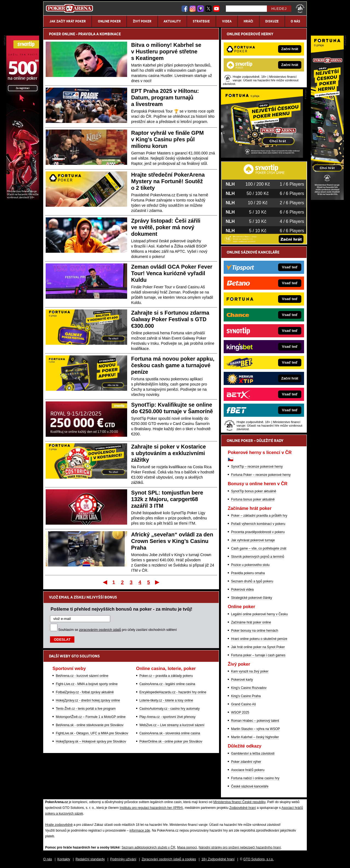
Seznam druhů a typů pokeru (252, 581)
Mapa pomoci (187, 847)
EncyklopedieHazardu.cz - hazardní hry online (173, 692)
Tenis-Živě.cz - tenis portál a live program (86, 709)
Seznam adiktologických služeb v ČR (148, 847)
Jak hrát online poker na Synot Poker (258, 647)
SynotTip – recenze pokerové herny (257, 467)
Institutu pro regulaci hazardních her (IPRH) (151, 808)
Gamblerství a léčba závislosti (253, 754)
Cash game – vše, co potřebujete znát (259, 548)
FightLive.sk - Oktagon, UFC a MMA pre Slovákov (92, 733)
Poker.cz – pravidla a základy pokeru (166, 676)
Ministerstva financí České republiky (239, 802)
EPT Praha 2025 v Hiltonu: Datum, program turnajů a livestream (165, 97)
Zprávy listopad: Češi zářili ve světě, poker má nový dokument (166, 227)
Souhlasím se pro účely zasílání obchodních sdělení (118, 630)
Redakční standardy (90, 859)
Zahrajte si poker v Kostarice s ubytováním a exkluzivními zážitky (169, 453)
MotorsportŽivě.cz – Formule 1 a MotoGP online (91, 717)
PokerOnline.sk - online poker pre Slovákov (171, 741)
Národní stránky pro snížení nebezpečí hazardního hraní (240, 847)
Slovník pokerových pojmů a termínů (258, 557)
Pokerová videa (242, 590)
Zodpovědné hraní (242, 808)
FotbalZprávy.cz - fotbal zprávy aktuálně (85, 692)
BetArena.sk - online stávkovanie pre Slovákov (90, 725)
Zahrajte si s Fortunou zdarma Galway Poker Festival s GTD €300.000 (170, 319)
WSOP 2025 (240, 712)
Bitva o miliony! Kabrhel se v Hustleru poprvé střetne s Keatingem (166, 51)
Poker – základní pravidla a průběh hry (259, 516)
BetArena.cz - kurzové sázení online (82, 676)
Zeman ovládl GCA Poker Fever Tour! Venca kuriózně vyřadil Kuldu (172, 273)
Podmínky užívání (123, 859)
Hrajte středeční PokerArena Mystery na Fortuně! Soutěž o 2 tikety (168, 181)
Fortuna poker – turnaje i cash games (258, 655)
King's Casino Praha (246, 696)
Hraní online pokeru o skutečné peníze (259, 639)
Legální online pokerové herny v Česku (259, 614)
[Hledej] (246, 9)
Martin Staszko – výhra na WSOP (256, 729)
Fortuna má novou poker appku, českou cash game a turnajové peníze (173, 365)
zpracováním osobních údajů (100, 630)
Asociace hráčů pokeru (248, 770)
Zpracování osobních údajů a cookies (169, 859)
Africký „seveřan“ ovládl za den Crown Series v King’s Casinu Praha (172, 541)
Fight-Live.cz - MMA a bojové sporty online (87, 684)
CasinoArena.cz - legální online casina (167, 684)
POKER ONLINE (62, 34)
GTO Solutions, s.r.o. (259, 859)
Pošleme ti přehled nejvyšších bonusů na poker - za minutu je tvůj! (121, 609)
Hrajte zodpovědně (59, 825)
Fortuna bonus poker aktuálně (253, 499)
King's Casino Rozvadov (249, 688)
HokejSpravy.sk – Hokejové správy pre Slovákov (91, 741)
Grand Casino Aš (243, 704)
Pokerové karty (242, 680)
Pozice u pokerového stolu (250, 565)
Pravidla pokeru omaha (248, 573)
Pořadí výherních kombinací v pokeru (258, 524)
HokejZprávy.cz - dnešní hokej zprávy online (88, 700)
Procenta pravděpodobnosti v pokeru (258, 532)
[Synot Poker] (23, 199)
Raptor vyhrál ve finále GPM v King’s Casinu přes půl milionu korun (168, 139)
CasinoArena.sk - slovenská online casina (170, 733)
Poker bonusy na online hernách (255, 631)
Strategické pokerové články (252, 598)
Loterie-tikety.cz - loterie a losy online (166, 700)
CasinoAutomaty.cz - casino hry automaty (170, 709)
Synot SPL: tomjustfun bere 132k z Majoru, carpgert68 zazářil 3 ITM (167, 499)
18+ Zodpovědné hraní (218, 859)
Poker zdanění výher (246, 762)
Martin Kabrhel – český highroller (255, 737)
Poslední (158, 582)
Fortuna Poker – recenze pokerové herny (261, 475)
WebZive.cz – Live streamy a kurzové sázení (172, 725)
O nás (48, 859)
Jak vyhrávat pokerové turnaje (253, 540)
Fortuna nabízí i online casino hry (255, 778)
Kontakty (64, 859)
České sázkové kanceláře (250, 786)
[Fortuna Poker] (262, 156)
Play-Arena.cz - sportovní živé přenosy (167, 717)
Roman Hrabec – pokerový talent (255, 721)
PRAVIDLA (87, 34)
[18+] (300, 8)
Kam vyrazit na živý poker (250, 671)
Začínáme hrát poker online (251, 622)
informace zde (140, 830)
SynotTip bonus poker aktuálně (254, 491)
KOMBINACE (110, 34)
